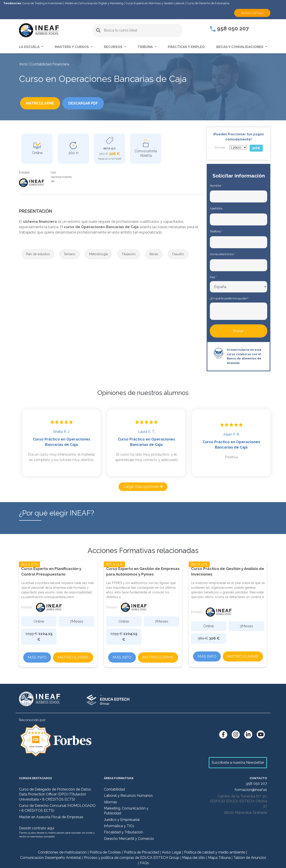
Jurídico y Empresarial (122, 820)
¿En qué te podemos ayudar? (229, 298)
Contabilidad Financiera (50, 64)
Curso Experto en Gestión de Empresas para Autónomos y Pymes (143, 572)
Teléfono (216, 231)
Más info (37, 657)
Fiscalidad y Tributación (123, 832)
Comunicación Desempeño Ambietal (50, 858)
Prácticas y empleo (186, 47)
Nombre (216, 186)
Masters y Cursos (72, 47)
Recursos (114, 47)
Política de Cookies (105, 852)
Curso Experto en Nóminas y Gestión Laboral (155, 3)
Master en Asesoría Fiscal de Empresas (51, 817)
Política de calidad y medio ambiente (215, 852)
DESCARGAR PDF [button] (91, 104)
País (213, 277)
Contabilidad (114, 789)
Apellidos (216, 208)
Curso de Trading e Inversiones (42, 3)
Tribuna (146, 47)
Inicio (23, 64)
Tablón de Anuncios (250, 858)
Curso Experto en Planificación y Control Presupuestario (51, 572)
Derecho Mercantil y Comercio (129, 839)
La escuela (30, 47)
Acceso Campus (252, 13)
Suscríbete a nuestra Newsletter (238, 763)
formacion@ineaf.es (251, 790)
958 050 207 (229, 28)
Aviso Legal (172, 852)
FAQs (144, 863)
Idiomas (110, 802)
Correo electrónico (223, 254)
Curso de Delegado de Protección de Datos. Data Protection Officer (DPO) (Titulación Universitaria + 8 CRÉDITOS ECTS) (55, 794)
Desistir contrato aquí (37, 828)
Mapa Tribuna (219, 858)
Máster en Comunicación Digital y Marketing (94, 3)
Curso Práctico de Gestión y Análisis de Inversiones (228, 572)
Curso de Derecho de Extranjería (208, 3)
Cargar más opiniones (143, 487)
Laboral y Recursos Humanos (128, 796)
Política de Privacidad (141, 852)
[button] (38, 254)
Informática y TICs (119, 826)
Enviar (239, 331)
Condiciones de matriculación (62, 852)
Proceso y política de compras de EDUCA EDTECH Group (131, 858)
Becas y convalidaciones (240, 47)
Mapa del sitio (194, 858)
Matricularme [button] (43, 104)
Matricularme (73, 657)
